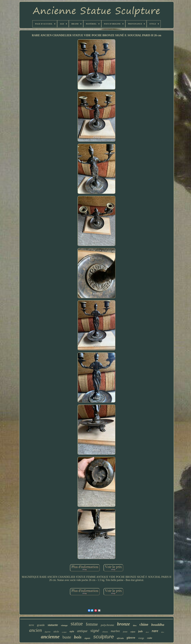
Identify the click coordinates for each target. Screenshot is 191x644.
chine (144, 624)
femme (92, 624)
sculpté (64, 632)
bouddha (158, 625)
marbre (115, 631)
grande (41, 625)
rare (155, 631)
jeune (125, 632)
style (72, 631)
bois (78, 637)
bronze (124, 624)
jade (140, 631)
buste (67, 637)
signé (95, 631)
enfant (133, 632)
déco (163, 632)
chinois (105, 632)
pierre (131, 638)
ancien (35, 630)
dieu (135, 625)
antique (82, 631)
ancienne (50, 637)
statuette (53, 625)
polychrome (108, 625)
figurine (48, 632)
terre (31, 625)
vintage (64, 625)
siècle (56, 632)
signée (87, 638)
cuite (150, 638)
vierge (141, 638)
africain (120, 638)
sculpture (104, 637)
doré (147, 632)
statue (77, 624)
